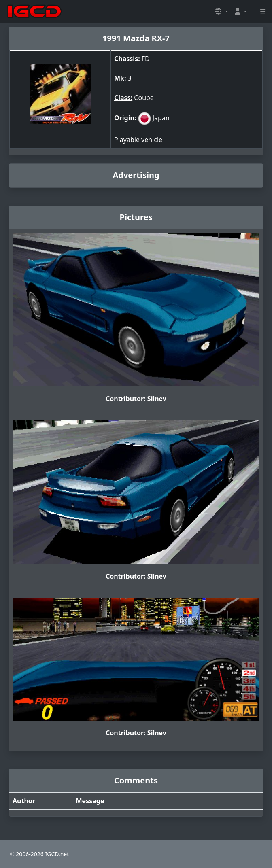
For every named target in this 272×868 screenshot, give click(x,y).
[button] (221, 11)
